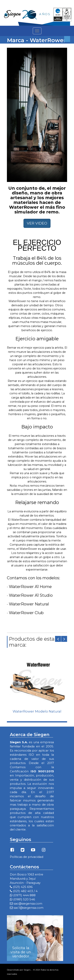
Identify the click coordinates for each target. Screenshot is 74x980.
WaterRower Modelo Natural (37, 711)
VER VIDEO (37, 223)
